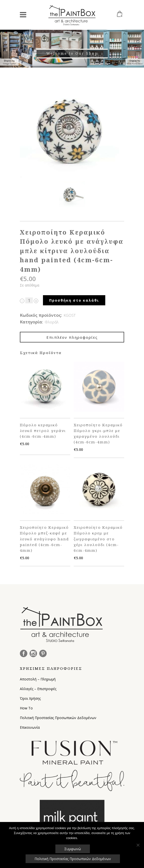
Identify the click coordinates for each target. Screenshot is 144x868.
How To (26, 708)
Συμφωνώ (73, 849)
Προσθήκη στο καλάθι (74, 300)
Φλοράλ (52, 322)
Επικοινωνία (30, 727)
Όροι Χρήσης (30, 698)
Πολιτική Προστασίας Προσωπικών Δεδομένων (58, 718)
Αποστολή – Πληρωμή (38, 679)
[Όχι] (138, 845)
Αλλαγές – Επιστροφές (38, 689)
